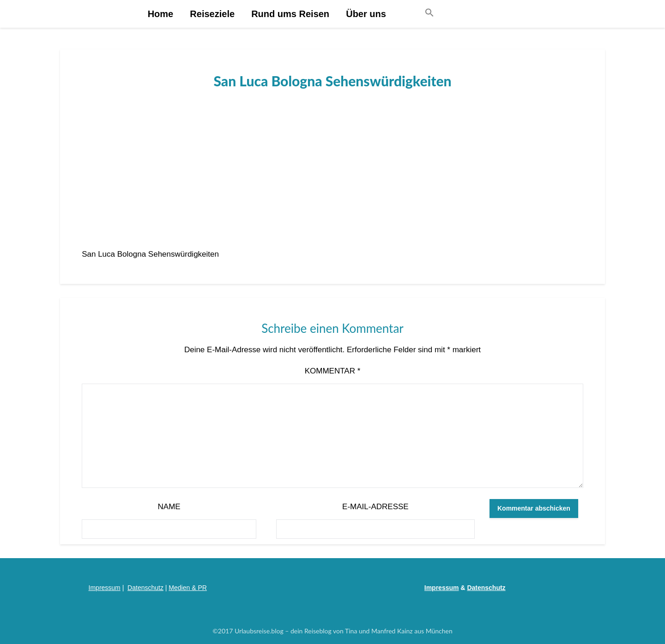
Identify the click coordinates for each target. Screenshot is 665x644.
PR (202, 588)
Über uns (366, 14)
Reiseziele (212, 14)
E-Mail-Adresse (375, 507)
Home (161, 14)
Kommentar (333, 371)
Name (169, 507)
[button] (429, 13)
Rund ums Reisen (290, 14)
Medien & (183, 588)
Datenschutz (145, 588)
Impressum (105, 588)
